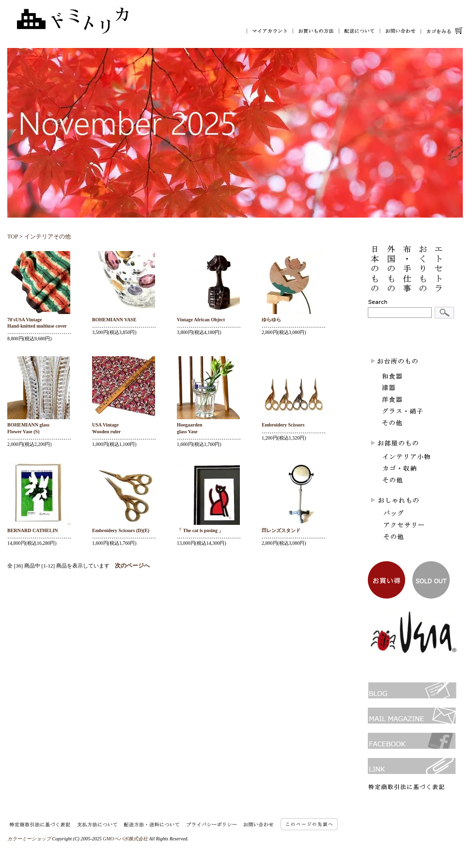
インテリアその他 (47, 237)
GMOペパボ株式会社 (125, 839)
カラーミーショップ (29, 839)
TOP (13, 237)
